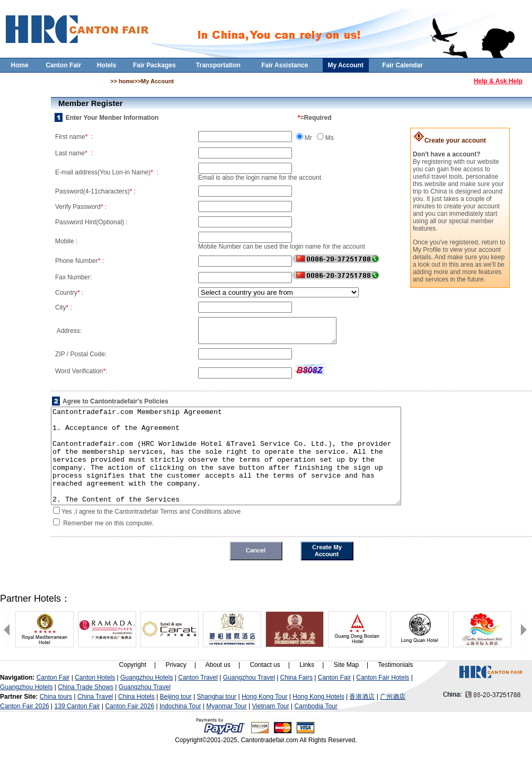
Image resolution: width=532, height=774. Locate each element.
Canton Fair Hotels (383, 701)
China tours (56, 720)
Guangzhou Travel (249, 701)
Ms (330, 138)
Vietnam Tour (271, 730)
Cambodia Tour (316, 730)
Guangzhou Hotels (147, 701)
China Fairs (296, 701)
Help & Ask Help (498, 81)
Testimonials (395, 689)
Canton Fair (53, 701)
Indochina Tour (180, 730)
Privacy (176, 689)
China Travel (95, 720)
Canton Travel (198, 701)
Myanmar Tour (226, 730)
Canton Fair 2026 (25, 730)
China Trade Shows (86, 711)
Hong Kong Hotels (318, 720)
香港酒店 (362, 720)
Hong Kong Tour (265, 720)
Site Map (346, 689)
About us (218, 689)
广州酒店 (393, 720)
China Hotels (136, 720)
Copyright (133, 689)
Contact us (265, 689)
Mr (308, 138)
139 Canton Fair (77, 730)
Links (307, 689)
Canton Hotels (95, 701)
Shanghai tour (216, 720)
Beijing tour (176, 720)
